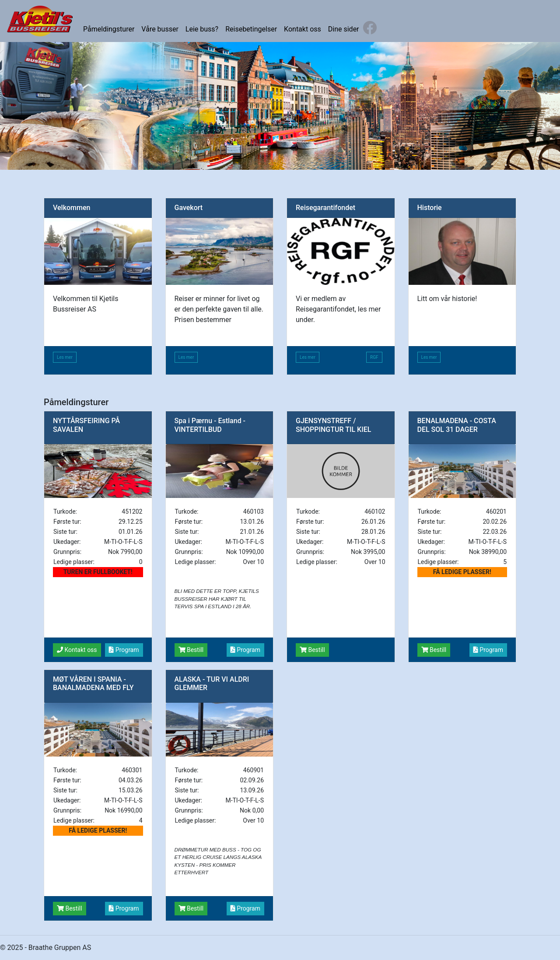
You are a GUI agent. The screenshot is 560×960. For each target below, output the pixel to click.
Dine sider (344, 29)
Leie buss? (202, 29)
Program (124, 650)
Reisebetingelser (251, 29)
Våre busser (160, 29)
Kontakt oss (303, 29)
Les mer (65, 357)
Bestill (191, 650)
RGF (374, 357)
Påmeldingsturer (109, 29)
